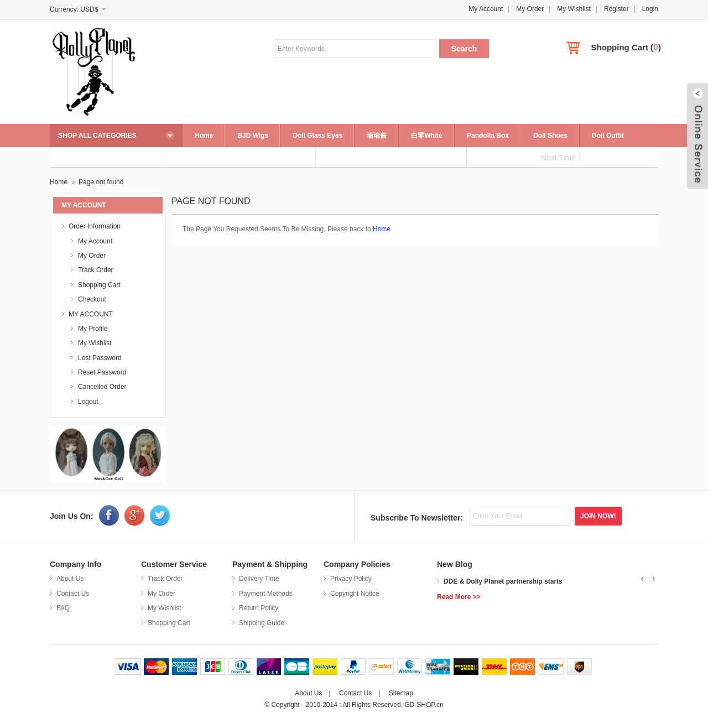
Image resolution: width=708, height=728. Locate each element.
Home (204, 136)
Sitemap (401, 693)
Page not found (101, 182)
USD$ (89, 9)
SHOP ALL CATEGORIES (97, 136)
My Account (486, 9)
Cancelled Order (102, 387)
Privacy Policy (351, 579)
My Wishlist (574, 9)
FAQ (63, 608)
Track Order (96, 270)
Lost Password (100, 358)
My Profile (93, 329)
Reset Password (102, 372)
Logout (88, 402)
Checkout (92, 299)
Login (650, 9)
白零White (427, 136)
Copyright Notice (355, 594)
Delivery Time (259, 579)
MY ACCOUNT (91, 314)
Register (616, 9)
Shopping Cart (620, 47)
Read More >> (459, 597)
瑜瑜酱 (377, 136)
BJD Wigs (253, 136)
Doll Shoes (550, 136)
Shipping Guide (262, 623)
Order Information (95, 226)
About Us (70, 579)
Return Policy (259, 608)
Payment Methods (266, 594)
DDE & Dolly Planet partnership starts (503, 581)
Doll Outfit (608, 136)
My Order (530, 9)
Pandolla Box (488, 136)
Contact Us (73, 594)
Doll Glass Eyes (317, 136)
